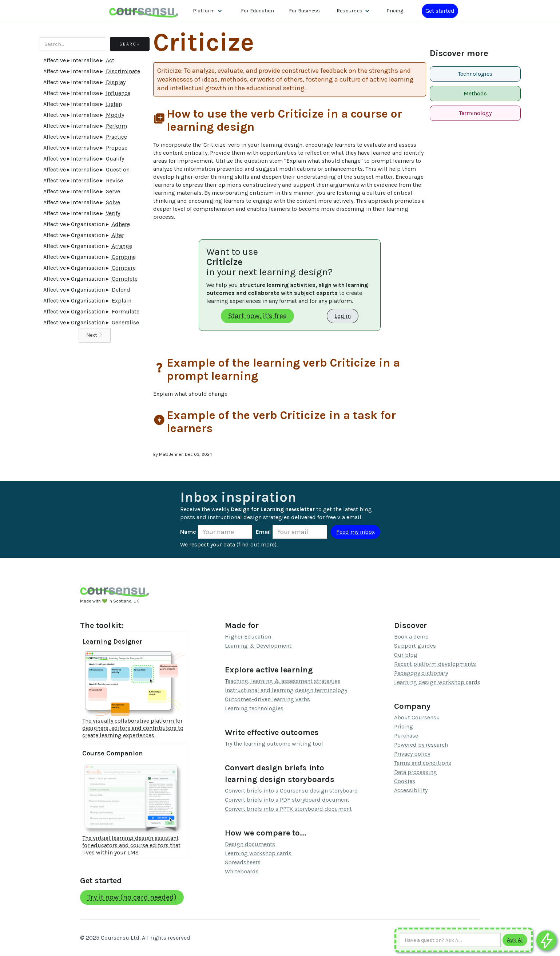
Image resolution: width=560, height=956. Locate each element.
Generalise (125, 322)
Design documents (250, 844)
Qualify (115, 159)
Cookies (405, 781)
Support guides (415, 646)
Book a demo (411, 637)
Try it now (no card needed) (132, 897)
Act (110, 60)
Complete (125, 279)
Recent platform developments (435, 664)
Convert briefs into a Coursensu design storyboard (291, 791)
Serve (113, 191)
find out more (257, 544)
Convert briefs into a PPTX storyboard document (288, 809)
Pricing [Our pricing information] (395, 11)
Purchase (406, 736)
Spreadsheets (243, 862)
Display (116, 82)
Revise (114, 180)
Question (118, 169)
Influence (118, 93)
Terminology (475, 113)
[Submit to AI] (515, 940)
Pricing (404, 726)
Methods (475, 93)
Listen (114, 104)
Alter (118, 235)
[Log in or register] (440, 11)
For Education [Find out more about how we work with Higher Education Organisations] (257, 11)
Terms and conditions (423, 763)
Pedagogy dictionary (421, 673)
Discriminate (123, 71)
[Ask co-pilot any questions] (546, 941)
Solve (113, 202)
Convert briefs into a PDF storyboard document (287, 800)
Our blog (406, 655)
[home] (144, 11)
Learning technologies (254, 708)
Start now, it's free (257, 316)
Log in (343, 316)
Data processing (416, 772)
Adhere (121, 224)
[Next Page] (95, 335)
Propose (117, 148)
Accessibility (411, 790)
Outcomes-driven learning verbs (267, 699)
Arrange (122, 246)
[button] (208, 11)
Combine (124, 257)
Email (263, 532)
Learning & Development (258, 646)
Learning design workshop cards (437, 682)
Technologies (475, 74)
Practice (116, 137)
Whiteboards (242, 871)
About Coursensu (417, 717)
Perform (116, 126)
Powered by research (421, 745)
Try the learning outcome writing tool (274, 744)
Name (188, 532)
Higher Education (248, 637)
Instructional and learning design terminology (286, 690)
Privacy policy (412, 754)
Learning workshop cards (258, 853)
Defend (121, 290)
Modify (115, 115)
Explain (122, 301)
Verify (113, 213)
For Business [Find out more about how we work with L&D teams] (304, 11)
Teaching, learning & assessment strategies (283, 681)
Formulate (126, 311)
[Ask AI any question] (450, 940)
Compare (124, 268)
